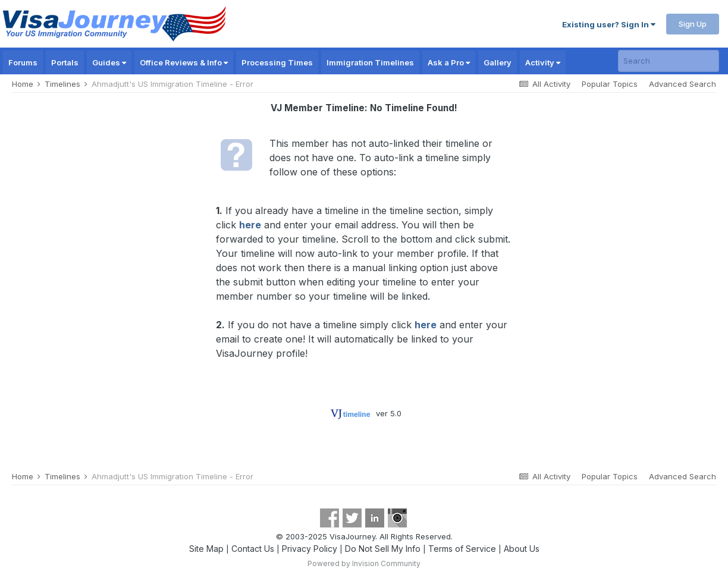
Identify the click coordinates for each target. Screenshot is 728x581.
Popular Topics (610, 84)
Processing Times (277, 62)
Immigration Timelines (370, 62)
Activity (543, 62)
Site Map (206, 549)
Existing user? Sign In (609, 24)
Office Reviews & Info (184, 62)
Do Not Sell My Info (383, 549)
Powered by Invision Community (364, 563)
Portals (65, 62)
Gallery (498, 62)
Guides (109, 62)
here (250, 225)
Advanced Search (682, 84)
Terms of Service (462, 549)
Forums (23, 62)
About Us (522, 549)
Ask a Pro (449, 62)
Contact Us (253, 549)
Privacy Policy (310, 549)
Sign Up (693, 24)
